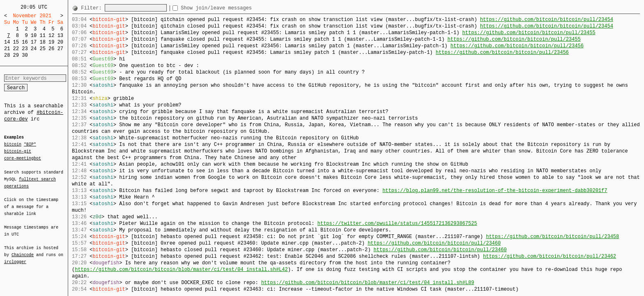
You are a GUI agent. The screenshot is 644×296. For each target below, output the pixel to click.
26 (51, 49)
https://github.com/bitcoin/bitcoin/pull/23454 (547, 20)
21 (7, 49)
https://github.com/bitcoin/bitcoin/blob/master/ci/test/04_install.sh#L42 (181, 269)
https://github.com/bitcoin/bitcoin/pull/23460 (434, 243)
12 (51, 36)
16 (25, 42)
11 (42, 36)
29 (16, 55)
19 (51, 42)
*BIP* (30, 145)
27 (60, 49)
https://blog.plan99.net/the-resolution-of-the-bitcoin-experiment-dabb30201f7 (495, 191)
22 (16, 49)
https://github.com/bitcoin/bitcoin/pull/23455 (529, 33)
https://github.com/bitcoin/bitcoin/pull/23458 (552, 237)
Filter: (93, 8)
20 (60, 42)
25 (42, 49)
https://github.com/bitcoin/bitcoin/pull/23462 (550, 256)
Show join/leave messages (231, 8)
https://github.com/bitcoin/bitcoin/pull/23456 (517, 46)
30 (25, 55)
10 (34, 36)
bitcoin (13, 145)
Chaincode (23, 250)
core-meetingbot (23, 158)
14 (7, 42)
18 (42, 42)
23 (25, 49)
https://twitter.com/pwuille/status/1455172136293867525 (397, 223)
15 (16, 42)
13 (60, 36)
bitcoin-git (18, 151)
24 (34, 49)
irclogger (15, 257)
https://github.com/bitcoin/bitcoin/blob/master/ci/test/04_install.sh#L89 (368, 283)
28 (7, 55)
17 (34, 42)
